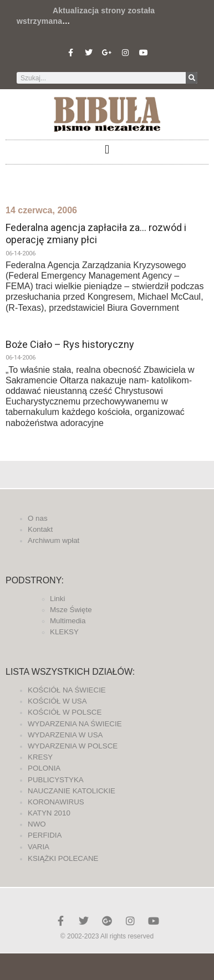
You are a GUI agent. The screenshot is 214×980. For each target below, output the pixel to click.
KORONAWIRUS (56, 802)
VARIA (39, 847)
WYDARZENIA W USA (65, 735)
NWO (37, 824)
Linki (57, 599)
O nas (38, 518)
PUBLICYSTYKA (56, 780)
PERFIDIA (45, 835)
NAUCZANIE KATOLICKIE (72, 791)
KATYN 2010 (49, 813)
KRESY (40, 757)
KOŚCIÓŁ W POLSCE (65, 712)
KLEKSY (64, 632)
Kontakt (40, 529)
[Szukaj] (192, 78)
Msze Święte (71, 610)
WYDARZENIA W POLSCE (73, 746)
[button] (107, 149)
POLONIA (44, 768)
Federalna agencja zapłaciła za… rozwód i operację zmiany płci (96, 234)
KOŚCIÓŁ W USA (57, 701)
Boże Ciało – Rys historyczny (70, 344)
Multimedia (68, 621)
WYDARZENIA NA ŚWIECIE (75, 724)
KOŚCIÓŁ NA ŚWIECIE (67, 690)
